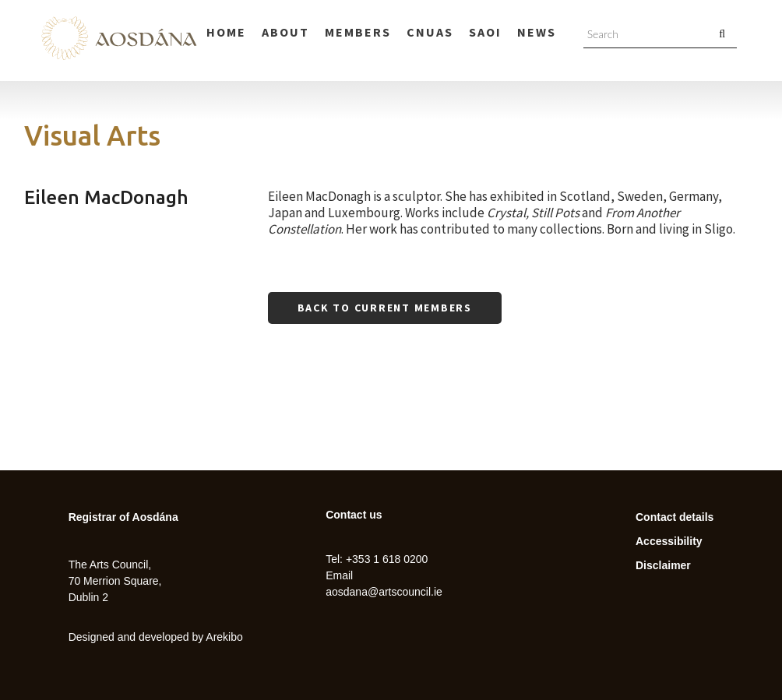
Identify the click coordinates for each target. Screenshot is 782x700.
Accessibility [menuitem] (669, 541)
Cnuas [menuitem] (430, 32)
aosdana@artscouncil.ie (384, 592)
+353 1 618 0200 (387, 559)
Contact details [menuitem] (675, 517)
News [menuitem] (537, 32)
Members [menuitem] (358, 32)
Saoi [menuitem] (485, 32)
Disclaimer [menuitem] (663, 565)
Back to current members (385, 308)
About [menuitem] (285, 32)
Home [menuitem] (226, 32)
